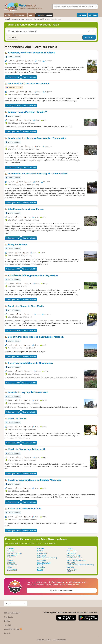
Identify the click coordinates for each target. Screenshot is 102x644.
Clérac (10, 567)
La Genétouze (42, 553)
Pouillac (70, 549)
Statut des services (44, 640)
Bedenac (11, 551)
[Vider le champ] (89, 31)
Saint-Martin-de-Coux (75, 558)
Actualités (8, 625)
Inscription (82, 15)
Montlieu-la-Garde (44, 562)
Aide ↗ (31, 15)
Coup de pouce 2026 (13, 629)
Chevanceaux (12, 565)
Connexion (93, 15)
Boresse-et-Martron (14, 553)
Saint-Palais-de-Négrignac (76, 560)
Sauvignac (71, 567)
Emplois (7, 621)
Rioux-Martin (72, 551)
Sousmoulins (72, 569)
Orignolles (41, 567)
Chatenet (11, 560)
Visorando (7, 19)
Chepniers (11, 562)
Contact (7, 633)
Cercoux (10, 558)
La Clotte (40, 551)
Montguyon (41, 560)
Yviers (69, 572)
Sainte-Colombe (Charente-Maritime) (80, 565)
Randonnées (20, 15)
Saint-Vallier (71, 562)
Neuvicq (40, 565)
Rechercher (89, 37)
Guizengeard (12, 569)
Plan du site (9, 617)
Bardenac (11, 549)
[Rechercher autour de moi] (93, 31)
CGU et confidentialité (12, 613)
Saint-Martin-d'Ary (74, 555)
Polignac (40, 569)
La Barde (40, 549)
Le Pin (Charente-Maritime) (47, 558)
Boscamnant (12, 555)
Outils (8, 15)
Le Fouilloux (42, 555)
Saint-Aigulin (72, 553)
